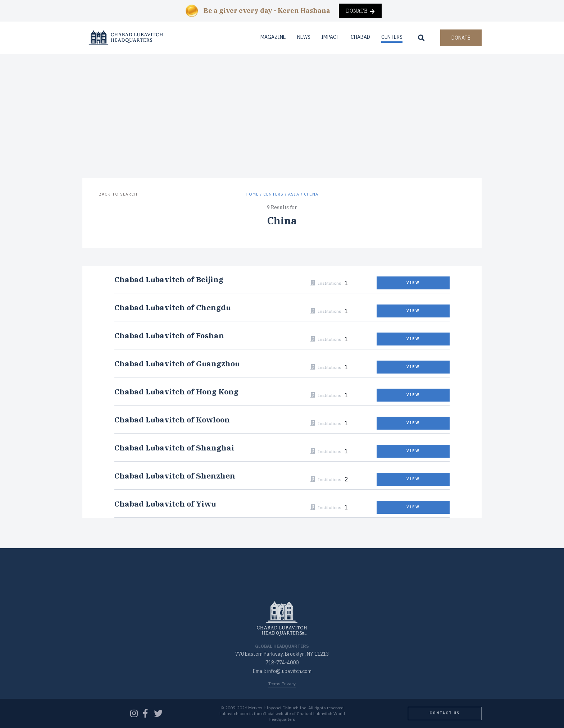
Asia (294, 194)
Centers (392, 37)
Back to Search (118, 194)
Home (252, 194)
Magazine (273, 37)
